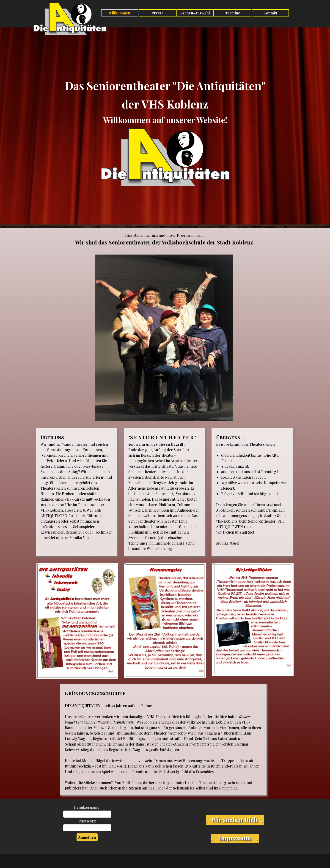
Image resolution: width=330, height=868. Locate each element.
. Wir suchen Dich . (234, 819)
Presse (158, 13)
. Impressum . (234, 838)
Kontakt (270, 13)
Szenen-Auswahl (195, 13)
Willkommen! (120, 13)
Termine (233, 13)
